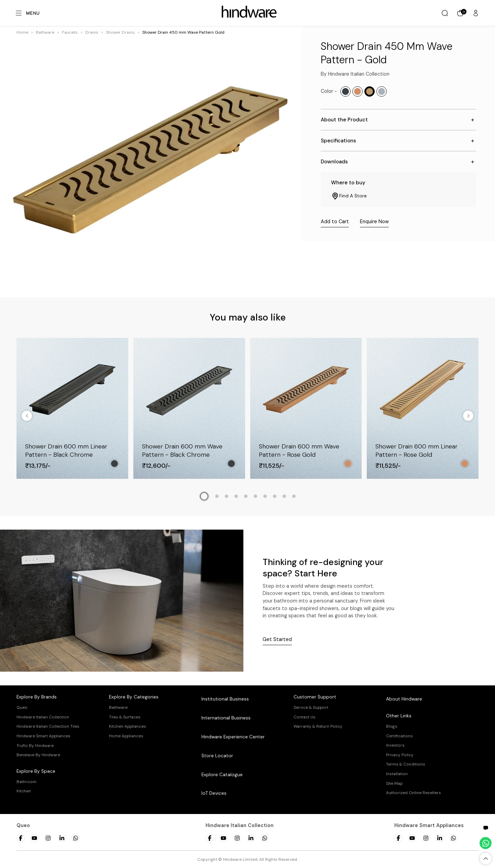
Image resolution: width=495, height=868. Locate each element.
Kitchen (24, 791)
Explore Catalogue (222, 775)
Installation (397, 774)
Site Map (394, 783)
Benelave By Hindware (38, 755)
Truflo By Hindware (35, 746)
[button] (45, 32)
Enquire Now (374, 221)
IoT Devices (214, 793)
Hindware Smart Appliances (43, 736)
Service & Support (311, 707)
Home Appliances (126, 736)
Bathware (45, 32)
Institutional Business (225, 699)
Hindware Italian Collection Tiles (48, 726)
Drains (92, 32)
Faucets (70, 32)
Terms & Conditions (406, 764)
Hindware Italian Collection (43, 717)
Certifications (399, 736)
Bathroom (26, 782)
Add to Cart (335, 221)
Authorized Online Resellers (414, 793)
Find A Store (349, 196)
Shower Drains (120, 32)
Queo (22, 707)
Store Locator (217, 756)
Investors (395, 745)
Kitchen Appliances (128, 726)
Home (22, 32)
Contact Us (305, 717)
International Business (226, 718)
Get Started (277, 639)
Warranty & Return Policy (318, 726)
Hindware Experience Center (233, 737)
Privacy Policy (400, 755)
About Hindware (404, 699)
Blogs (392, 726)
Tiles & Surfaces (125, 717)
